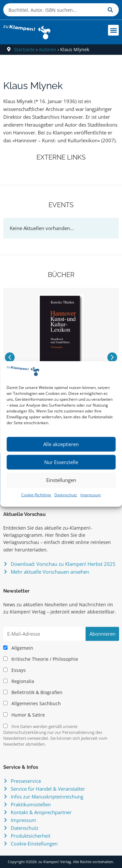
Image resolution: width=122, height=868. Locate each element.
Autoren (47, 49)
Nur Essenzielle (61, 462)
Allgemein (18, 648)
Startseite (24, 49)
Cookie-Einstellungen (34, 844)
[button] (113, 30)
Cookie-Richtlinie (36, 495)
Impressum (91, 495)
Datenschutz (66, 495)
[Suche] (112, 10)
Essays (14, 670)
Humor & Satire (24, 715)
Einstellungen (61, 480)
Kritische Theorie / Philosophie (41, 659)
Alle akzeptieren (61, 444)
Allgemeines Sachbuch (32, 704)
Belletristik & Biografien (33, 692)
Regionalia (19, 681)
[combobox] (54, 10)
